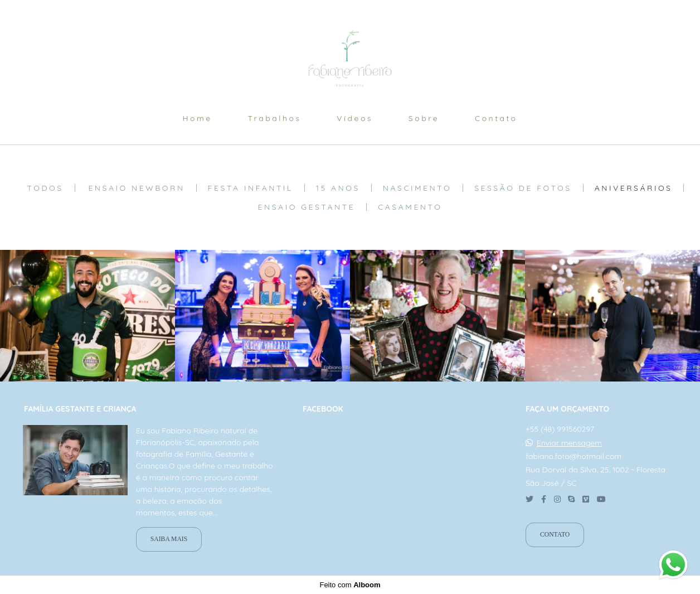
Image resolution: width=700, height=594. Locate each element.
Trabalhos (274, 118)
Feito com (350, 585)
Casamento (410, 207)
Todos (45, 188)
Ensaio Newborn (136, 188)
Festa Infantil (251, 188)
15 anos (338, 188)
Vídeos (355, 118)
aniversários (634, 188)
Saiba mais (169, 539)
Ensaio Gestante (307, 207)
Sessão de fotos (523, 188)
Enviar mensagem (569, 443)
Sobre (424, 118)
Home (197, 118)
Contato (496, 118)
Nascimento (417, 188)
